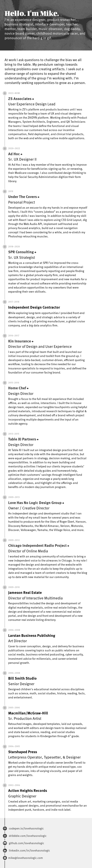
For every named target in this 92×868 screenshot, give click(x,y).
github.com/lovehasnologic (26, 843)
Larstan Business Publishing (32, 635)
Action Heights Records (28, 790)
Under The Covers (23, 197)
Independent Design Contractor (34, 307)
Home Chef (17, 388)
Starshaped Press (23, 752)
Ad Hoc (14, 154)
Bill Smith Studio (22, 678)
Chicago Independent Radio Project (37, 545)
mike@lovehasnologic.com (26, 858)
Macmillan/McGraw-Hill (28, 713)
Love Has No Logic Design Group (35, 503)
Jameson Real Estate (25, 592)
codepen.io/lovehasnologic (26, 828)
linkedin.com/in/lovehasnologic (29, 850)
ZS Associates (20, 99)
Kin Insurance (20, 341)
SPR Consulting (21, 252)
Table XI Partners (22, 439)
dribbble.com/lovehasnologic (27, 836)
